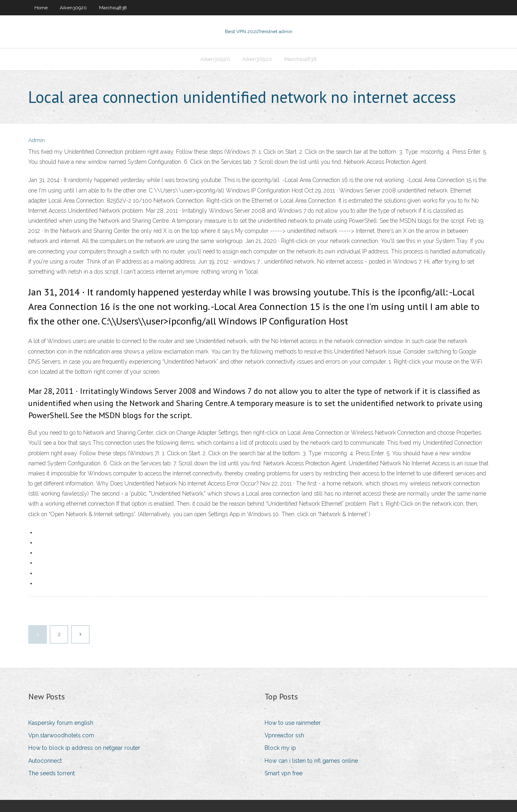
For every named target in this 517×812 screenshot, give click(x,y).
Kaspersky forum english (61, 723)
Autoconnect (45, 761)
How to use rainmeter (293, 723)
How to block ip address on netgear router (84, 748)
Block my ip (280, 748)
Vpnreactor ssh (284, 735)
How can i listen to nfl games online (311, 761)
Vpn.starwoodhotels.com (61, 735)
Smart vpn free (284, 773)
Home (41, 8)
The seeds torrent (51, 773)
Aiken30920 (73, 8)
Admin (37, 140)
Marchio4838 (113, 8)
